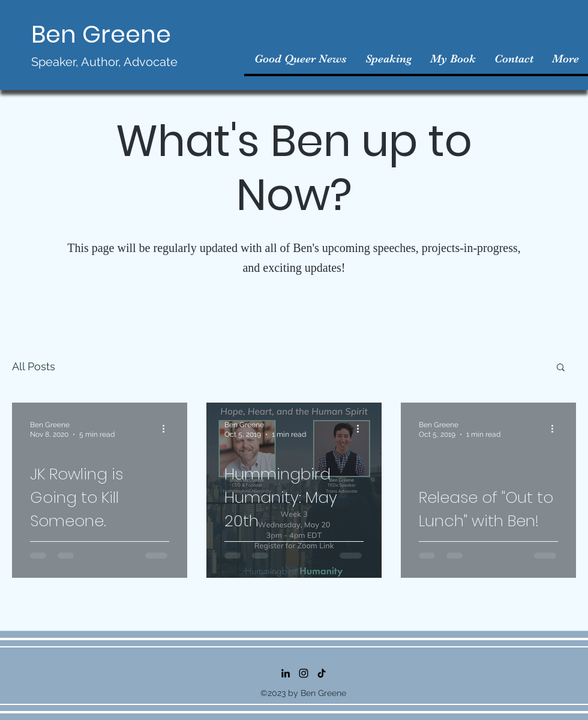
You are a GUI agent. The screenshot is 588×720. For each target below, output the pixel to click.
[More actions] (167, 429)
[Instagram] (304, 673)
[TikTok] (322, 673)
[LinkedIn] (286, 673)
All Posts (34, 366)
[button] (561, 368)
